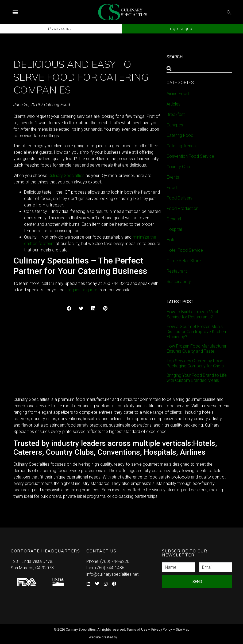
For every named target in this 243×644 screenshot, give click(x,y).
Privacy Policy (162, 629)
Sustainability (179, 282)
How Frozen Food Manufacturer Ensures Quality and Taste (196, 349)
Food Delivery (180, 198)
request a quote (82, 290)
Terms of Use (137, 629)
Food (172, 188)
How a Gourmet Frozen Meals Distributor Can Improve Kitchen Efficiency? (196, 332)
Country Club (178, 167)
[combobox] (199, 69)
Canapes (175, 125)
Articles (173, 104)
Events (173, 177)
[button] (15, 12)
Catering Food (57, 105)
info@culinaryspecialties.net (112, 574)
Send (197, 582)
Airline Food (178, 94)
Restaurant (177, 271)
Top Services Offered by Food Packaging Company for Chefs (195, 363)
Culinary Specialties (66, 176)
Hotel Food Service (185, 250)
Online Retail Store (184, 261)
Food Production (182, 208)
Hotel (171, 240)
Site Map (183, 629)
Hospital (174, 229)
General (174, 219)
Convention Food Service (190, 156)
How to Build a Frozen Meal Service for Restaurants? (192, 314)
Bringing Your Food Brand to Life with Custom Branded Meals (197, 378)
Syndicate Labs (137, 635)
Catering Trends (181, 146)
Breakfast (176, 114)
